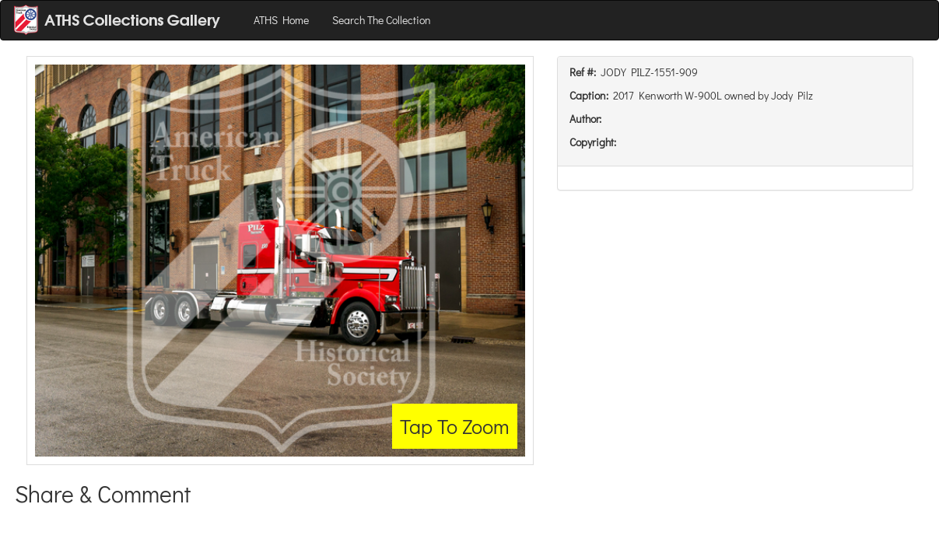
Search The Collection (382, 20)
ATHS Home (281, 20)
